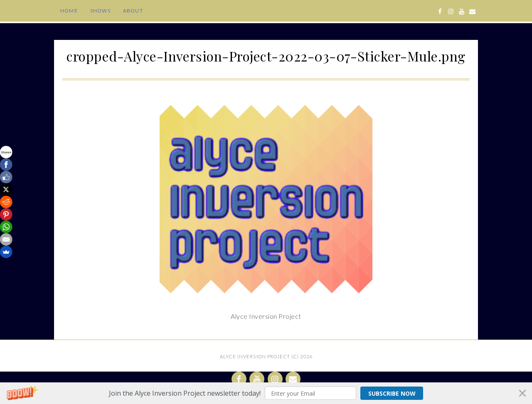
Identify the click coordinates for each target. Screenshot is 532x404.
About (133, 11)
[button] (266, 393)
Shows (100, 11)
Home (69, 11)
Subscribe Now (392, 393)
